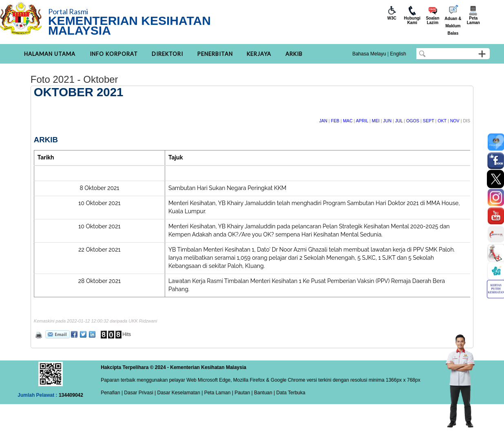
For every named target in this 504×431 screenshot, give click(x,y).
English (398, 54)
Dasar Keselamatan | (179, 393)
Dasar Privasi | (139, 393)
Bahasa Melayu (369, 54)
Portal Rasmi (68, 11)
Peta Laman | (219, 393)
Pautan (242, 393)
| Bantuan (261, 393)
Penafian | (112, 393)
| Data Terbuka (289, 393)
